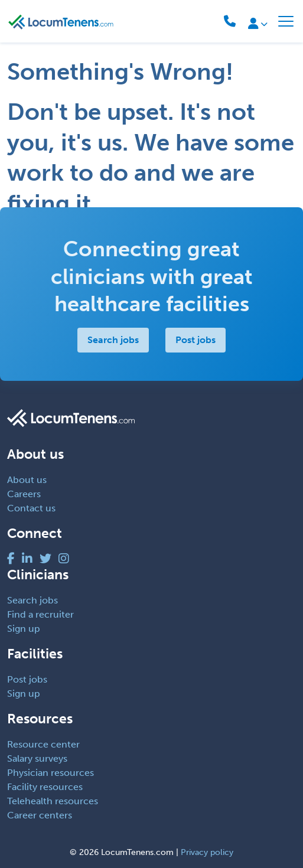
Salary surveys (37, 758)
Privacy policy (207, 852)
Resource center (43, 744)
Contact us (31, 508)
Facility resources (45, 787)
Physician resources (50, 773)
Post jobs (196, 340)
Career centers (40, 815)
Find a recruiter (40, 614)
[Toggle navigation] (286, 21)
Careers (24, 494)
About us (27, 480)
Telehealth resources (53, 801)
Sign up (24, 629)
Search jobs (113, 340)
